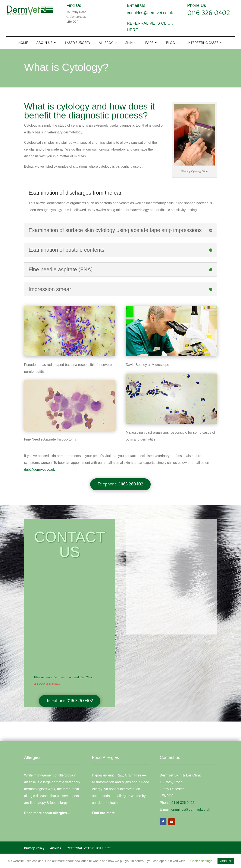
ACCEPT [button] (226, 861)
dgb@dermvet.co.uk (39, 469)
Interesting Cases (203, 43)
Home (23, 43)
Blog (170, 43)
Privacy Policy (34, 848)
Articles (55, 848)
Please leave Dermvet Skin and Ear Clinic (64, 677)
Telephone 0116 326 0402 (70, 701)
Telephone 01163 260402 (120, 484)
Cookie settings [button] (201, 861)
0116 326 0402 (209, 13)
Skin (129, 43)
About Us (44, 43)
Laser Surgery (78, 43)
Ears (149, 43)
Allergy (106, 43)
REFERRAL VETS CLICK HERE (89, 848)
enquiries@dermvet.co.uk (150, 13)
